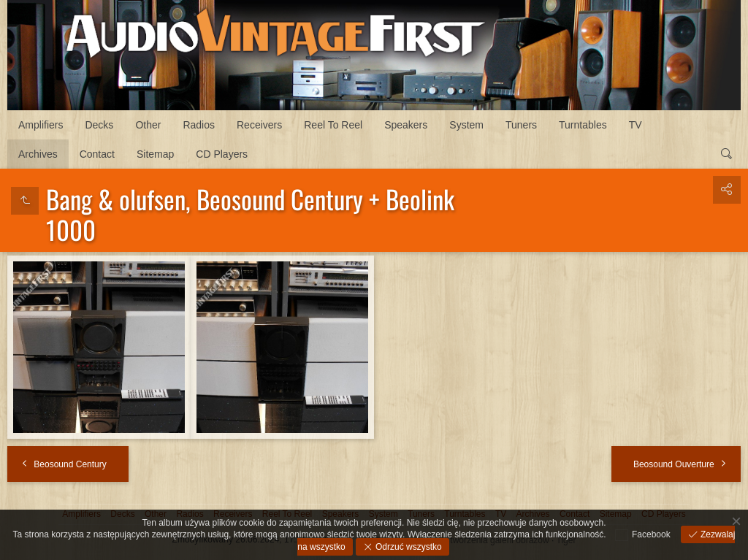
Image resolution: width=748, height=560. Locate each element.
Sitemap (155, 154)
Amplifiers (41, 125)
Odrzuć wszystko (408, 547)
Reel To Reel (333, 125)
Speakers (406, 125)
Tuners (521, 125)
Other (148, 125)
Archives (38, 154)
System (466, 125)
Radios (199, 125)
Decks (99, 125)
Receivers (259, 125)
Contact (97, 154)
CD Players (222, 154)
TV (636, 125)
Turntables (583, 125)
